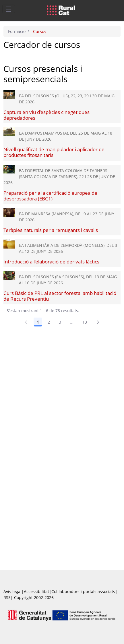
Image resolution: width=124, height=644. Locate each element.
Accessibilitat (36, 591)
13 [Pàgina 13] (85, 322)
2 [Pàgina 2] (49, 322)
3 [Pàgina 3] (60, 322)
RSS (7, 597)
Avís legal (12, 591)
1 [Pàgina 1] (38, 322)
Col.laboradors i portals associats (83, 591)
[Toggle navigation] (9, 9)
